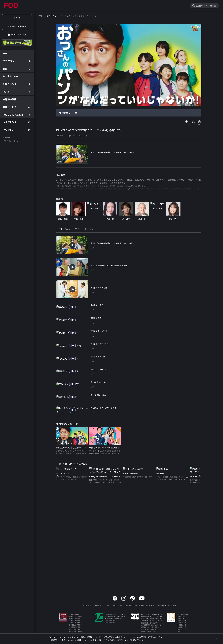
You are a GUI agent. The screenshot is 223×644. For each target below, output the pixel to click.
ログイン (17, 18)
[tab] (66, 229)
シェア (199, 125)
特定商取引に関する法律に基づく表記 (140, 605)
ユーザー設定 (86, 605)
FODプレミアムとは (19, 35)
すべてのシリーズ (68, 113)
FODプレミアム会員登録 (17, 26)
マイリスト (187, 125)
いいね (194, 125)
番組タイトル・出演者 (206, 6)
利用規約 (98, 605)
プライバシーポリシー (113, 605)
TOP (40, 16)
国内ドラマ (51, 16)
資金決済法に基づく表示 (167, 605)
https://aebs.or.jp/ (149, 631)
